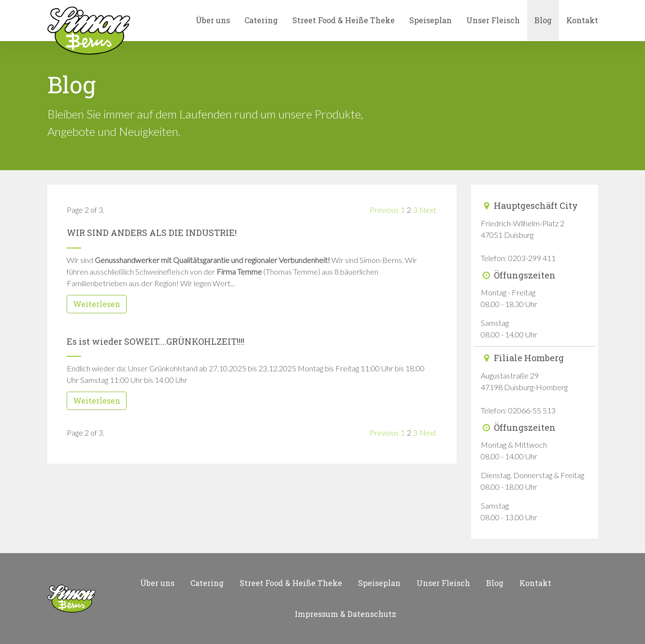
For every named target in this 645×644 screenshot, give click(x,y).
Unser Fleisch (493, 20)
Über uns (213, 20)
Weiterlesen (97, 304)
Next (428, 210)
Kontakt (582, 20)
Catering (261, 20)
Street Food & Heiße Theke (344, 20)
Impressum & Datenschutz (345, 614)
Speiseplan (430, 20)
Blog (543, 20)
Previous (384, 210)
